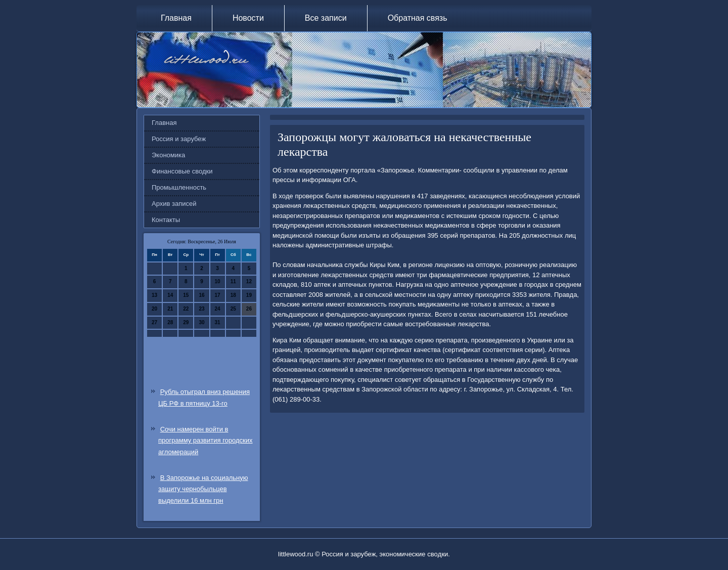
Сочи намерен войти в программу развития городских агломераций (206, 441)
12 (249, 281)
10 (218, 281)
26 (249, 309)
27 (154, 322)
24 (218, 309)
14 (170, 295)
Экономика (168, 155)
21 (170, 309)
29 (186, 322)
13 (154, 295)
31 (218, 322)
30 (201, 322)
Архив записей (174, 204)
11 (233, 281)
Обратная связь (418, 18)
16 (201, 295)
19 (249, 295)
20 (154, 309)
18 (233, 295)
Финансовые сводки (182, 171)
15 (186, 295)
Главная (176, 18)
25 (233, 309)
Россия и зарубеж (179, 139)
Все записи (326, 18)
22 (186, 309)
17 (218, 295)
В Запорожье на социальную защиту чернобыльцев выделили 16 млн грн (203, 489)
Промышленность (179, 187)
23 (201, 309)
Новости (248, 18)
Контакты (166, 220)
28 (170, 322)
